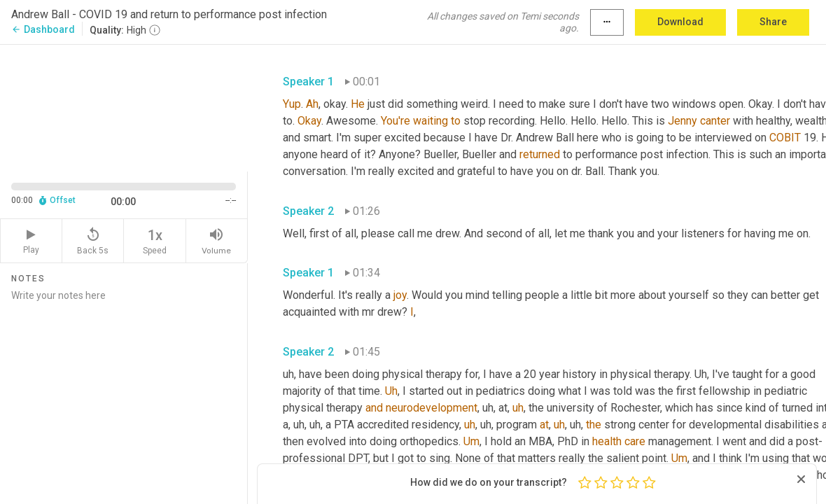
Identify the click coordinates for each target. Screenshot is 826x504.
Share (773, 22)
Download (680, 22)
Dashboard (43, 29)
